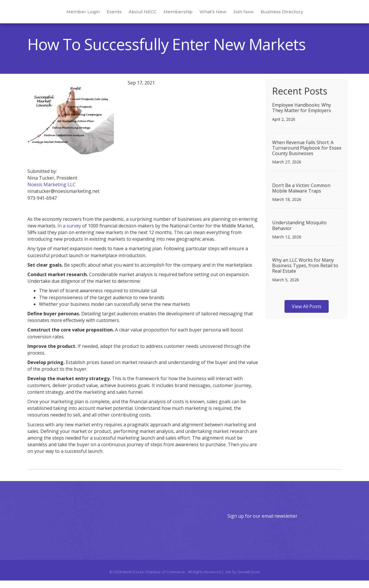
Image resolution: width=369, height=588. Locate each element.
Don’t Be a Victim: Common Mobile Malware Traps (301, 196)
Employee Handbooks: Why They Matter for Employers (302, 115)
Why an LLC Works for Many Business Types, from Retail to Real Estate (305, 273)
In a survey (69, 233)
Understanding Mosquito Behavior (299, 233)
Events (89, 15)
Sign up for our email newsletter (262, 523)
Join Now (269, 15)
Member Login (58, 15)
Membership (153, 15)
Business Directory (307, 15)
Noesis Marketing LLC (51, 192)
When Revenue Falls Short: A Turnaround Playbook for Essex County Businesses (307, 155)
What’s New (238, 15)
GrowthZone (249, 579)
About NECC (117, 15)
